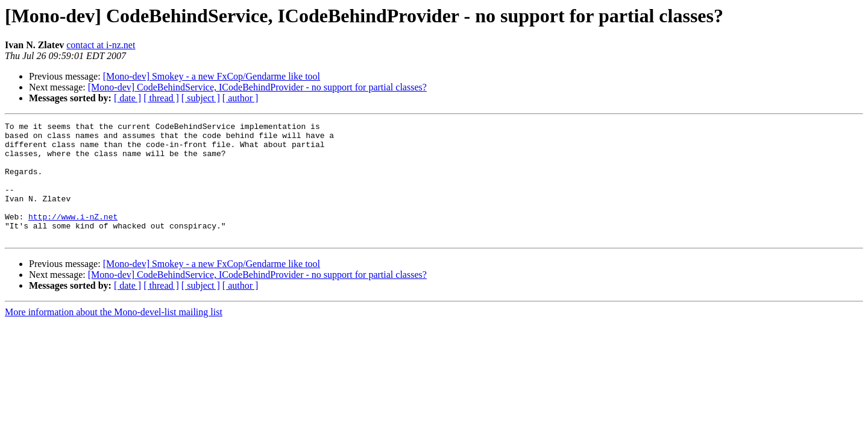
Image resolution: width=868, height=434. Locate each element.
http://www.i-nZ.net (73, 236)
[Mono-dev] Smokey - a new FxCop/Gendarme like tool (212, 76)
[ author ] (241, 98)
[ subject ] (201, 98)
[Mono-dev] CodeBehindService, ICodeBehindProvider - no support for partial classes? (257, 87)
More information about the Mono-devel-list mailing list (114, 335)
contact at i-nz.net (101, 45)
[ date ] (127, 98)
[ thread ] (161, 98)
